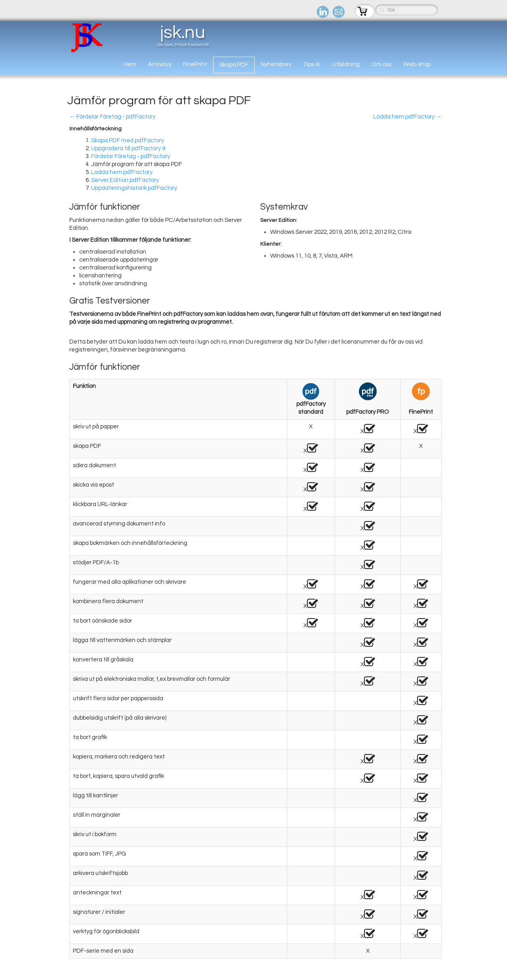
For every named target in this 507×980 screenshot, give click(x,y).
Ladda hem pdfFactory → (407, 117)
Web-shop (417, 64)
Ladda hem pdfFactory (122, 172)
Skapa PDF (234, 65)
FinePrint (195, 64)
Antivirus (160, 64)
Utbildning (346, 64)
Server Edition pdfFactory (125, 180)
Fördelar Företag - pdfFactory (131, 156)
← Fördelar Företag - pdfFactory (112, 117)
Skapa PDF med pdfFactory (128, 140)
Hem (130, 64)
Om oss (381, 64)
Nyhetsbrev (276, 64)
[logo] (141, 37)
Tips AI (312, 64)
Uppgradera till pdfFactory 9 (128, 148)
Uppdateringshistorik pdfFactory (134, 188)
